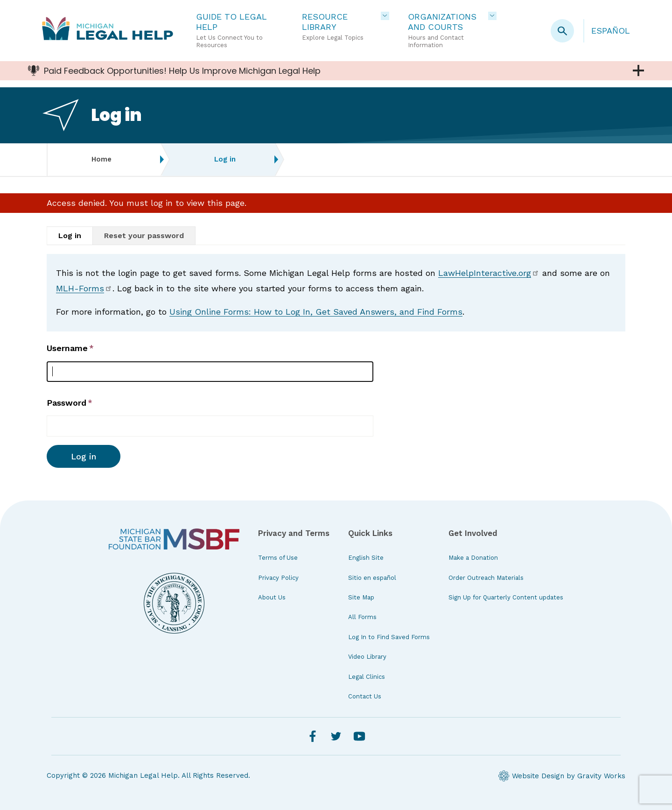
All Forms (362, 617)
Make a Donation (473, 558)
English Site (366, 558)
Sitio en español (372, 578)
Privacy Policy (278, 578)
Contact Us (365, 696)
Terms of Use (278, 558)
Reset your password (144, 236)
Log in (70, 236)
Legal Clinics (367, 677)
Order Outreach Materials (486, 578)
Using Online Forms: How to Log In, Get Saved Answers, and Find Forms (316, 312)
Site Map (361, 597)
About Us (272, 597)
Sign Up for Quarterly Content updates (506, 597)
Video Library (367, 657)
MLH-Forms (84, 288)
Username (67, 348)
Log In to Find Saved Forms (389, 637)
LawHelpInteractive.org (489, 273)
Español (611, 31)
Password (66, 403)
